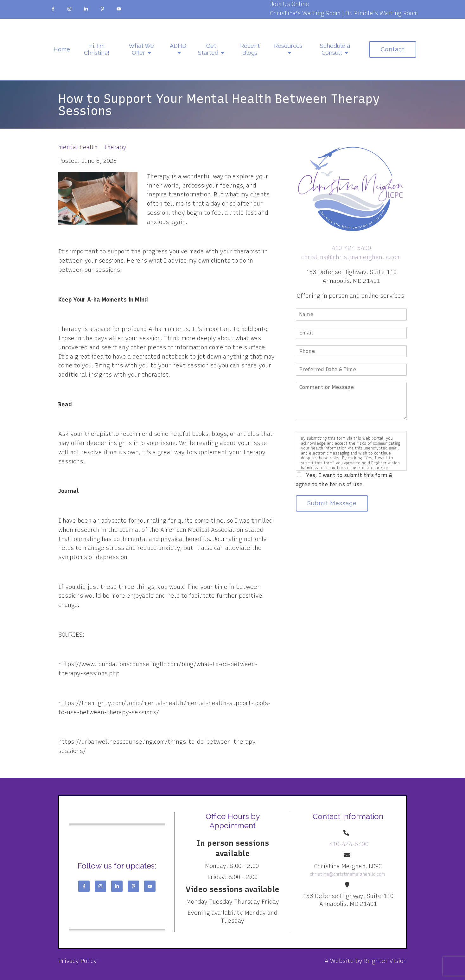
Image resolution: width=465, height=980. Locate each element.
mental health (78, 147)
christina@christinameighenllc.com (351, 257)
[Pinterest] (102, 9)
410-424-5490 (351, 248)
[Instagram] (69, 9)
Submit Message (332, 503)
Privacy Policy (78, 961)
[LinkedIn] (86, 9)
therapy (115, 147)
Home (62, 49)
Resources (288, 46)
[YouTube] (119, 9)
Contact (393, 49)
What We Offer (141, 49)
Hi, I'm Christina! (97, 49)
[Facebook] (53, 9)
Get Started (208, 49)
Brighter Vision (385, 961)
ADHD (178, 46)
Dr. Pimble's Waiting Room (382, 13)
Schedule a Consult (335, 49)
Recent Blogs (250, 49)
